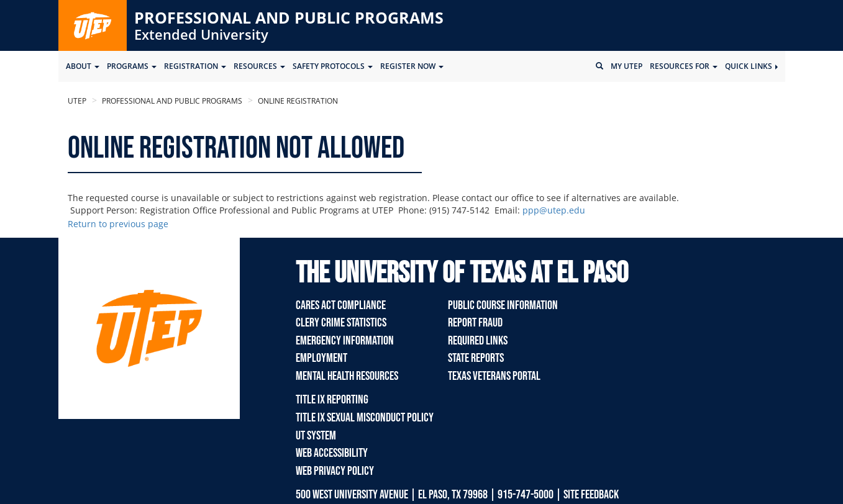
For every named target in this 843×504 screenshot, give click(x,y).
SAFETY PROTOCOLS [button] (333, 66)
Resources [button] (259, 66)
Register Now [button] (412, 66)
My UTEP (627, 66)
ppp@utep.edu (554, 210)
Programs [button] (132, 66)
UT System (316, 436)
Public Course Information (503, 305)
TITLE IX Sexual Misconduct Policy (365, 418)
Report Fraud (475, 323)
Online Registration (297, 101)
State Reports (476, 358)
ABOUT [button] (83, 66)
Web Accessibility (332, 453)
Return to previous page (118, 224)
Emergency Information (345, 341)
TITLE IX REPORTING (332, 400)
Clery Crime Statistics (341, 323)
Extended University (201, 34)
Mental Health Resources (347, 376)
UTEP (77, 101)
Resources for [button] (684, 66)
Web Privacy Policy (335, 471)
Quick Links (751, 66)
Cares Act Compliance (341, 305)
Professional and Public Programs (289, 17)
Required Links (478, 341)
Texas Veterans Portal (494, 376)
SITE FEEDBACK (591, 495)
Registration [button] (195, 66)
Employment (321, 358)
